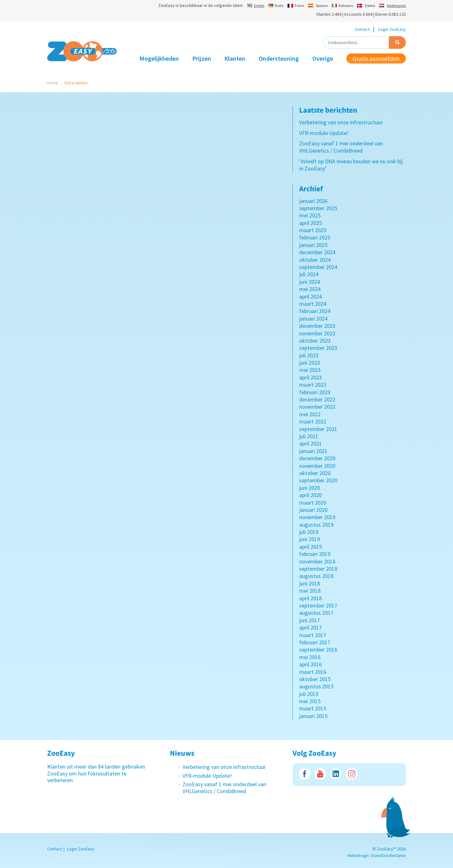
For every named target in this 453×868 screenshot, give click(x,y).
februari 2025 (315, 237)
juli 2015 (309, 694)
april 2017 (310, 627)
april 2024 (310, 297)
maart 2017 (313, 635)
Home (53, 83)
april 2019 (310, 547)
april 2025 (310, 223)
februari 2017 (315, 642)
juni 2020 (310, 488)
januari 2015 (313, 716)
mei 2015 (310, 701)
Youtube (320, 774)
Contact (362, 29)
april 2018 (310, 598)
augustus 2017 (316, 613)
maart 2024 (313, 304)
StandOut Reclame (388, 855)
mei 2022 (310, 414)
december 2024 (317, 252)
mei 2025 (310, 215)
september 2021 (318, 429)
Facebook (304, 774)
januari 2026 (313, 201)
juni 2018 (310, 583)
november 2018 (317, 561)
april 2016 (310, 664)
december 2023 (317, 326)
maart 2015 (313, 708)
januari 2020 (313, 510)
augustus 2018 (316, 576)
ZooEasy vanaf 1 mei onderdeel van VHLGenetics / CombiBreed (341, 147)
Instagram (352, 774)
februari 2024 (315, 311)
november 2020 (317, 466)
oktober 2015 (315, 679)
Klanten (235, 58)
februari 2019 (315, 554)
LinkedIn (336, 774)
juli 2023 (309, 355)
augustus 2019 (316, 525)
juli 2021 (309, 436)
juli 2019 (309, 532)
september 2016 (318, 650)
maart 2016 (313, 672)
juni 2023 (310, 363)
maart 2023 (313, 385)
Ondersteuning (279, 58)
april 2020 (310, 495)
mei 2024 (310, 289)
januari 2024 (313, 319)
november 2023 (317, 333)
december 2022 (317, 399)
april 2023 (310, 377)
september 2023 (318, 348)
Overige (323, 58)
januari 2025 (313, 245)
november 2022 (317, 407)
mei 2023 (310, 370)
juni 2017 (310, 620)
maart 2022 (313, 421)
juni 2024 (310, 282)
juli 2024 (309, 274)
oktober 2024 (315, 260)
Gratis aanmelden (376, 58)
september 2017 (318, 605)
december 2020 (317, 458)
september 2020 (318, 480)
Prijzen (202, 58)
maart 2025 (313, 230)
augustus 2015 (316, 686)
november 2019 (317, 517)
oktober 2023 (315, 341)
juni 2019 (310, 539)
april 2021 (310, 443)
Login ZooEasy (392, 29)
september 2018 (318, 569)
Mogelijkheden (159, 58)
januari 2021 (313, 451)
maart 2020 (313, 503)
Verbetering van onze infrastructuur (341, 122)
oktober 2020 (315, 473)
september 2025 (318, 208)
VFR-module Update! (324, 133)
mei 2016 (310, 657)
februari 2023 (315, 392)
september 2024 (318, 267)
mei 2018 (310, 591)
